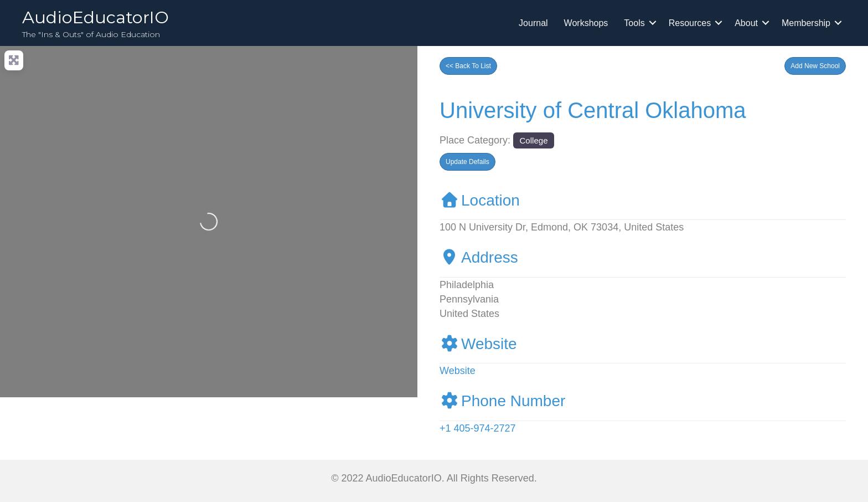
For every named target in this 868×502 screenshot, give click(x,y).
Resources (690, 23)
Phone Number (502, 401)
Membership (806, 23)
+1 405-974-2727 (478, 428)
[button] (815, 66)
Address (479, 257)
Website (478, 344)
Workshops (586, 23)
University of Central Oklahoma (593, 110)
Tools (634, 23)
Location (480, 200)
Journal (533, 23)
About (746, 23)
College (533, 140)
